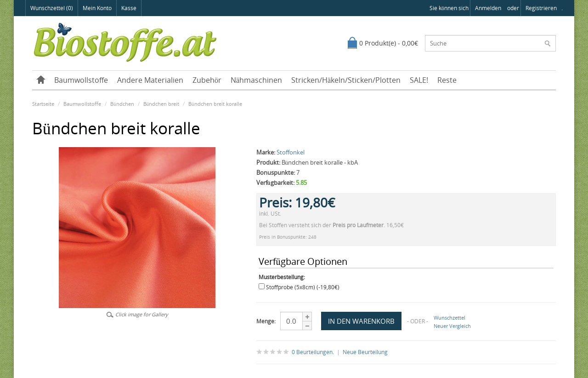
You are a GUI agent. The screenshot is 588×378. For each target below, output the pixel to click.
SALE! (419, 80)
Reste (447, 80)
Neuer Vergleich (452, 326)
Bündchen (122, 104)
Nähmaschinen (256, 80)
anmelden (488, 8)
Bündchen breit (161, 104)
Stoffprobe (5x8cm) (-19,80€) (303, 287)
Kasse (129, 8)
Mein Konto (97, 8)
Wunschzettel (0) (52, 8)
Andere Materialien (150, 80)
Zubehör (207, 80)
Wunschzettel (449, 318)
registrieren (541, 8)
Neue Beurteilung (365, 352)
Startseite (43, 104)
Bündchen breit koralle (215, 104)
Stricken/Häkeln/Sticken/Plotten (346, 80)
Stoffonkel (291, 152)
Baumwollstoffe (81, 80)
